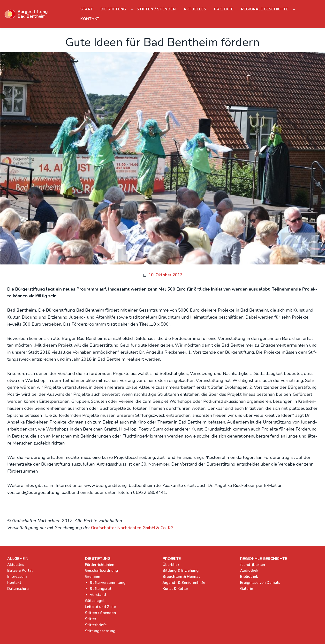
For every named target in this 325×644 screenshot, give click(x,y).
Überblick (171, 565)
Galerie (247, 589)
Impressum (17, 577)
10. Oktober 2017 (165, 275)
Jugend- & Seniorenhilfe (184, 583)
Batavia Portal (20, 571)
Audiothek (249, 571)
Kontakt (14, 583)
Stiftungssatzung (100, 631)
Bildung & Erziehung (181, 571)
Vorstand (98, 595)
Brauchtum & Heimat (181, 577)
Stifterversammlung (108, 583)
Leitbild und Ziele (100, 607)
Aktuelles (16, 565)
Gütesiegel (95, 601)
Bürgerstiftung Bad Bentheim (33, 14)
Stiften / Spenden (100, 613)
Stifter (91, 619)
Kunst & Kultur (175, 589)
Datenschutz (18, 589)
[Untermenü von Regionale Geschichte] (294, 9)
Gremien (93, 577)
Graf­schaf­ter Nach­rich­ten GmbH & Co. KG (132, 528)
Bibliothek (249, 577)
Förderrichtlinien (100, 565)
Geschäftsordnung (102, 571)
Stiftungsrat (101, 589)
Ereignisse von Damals (260, 583)
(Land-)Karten (253, 565)
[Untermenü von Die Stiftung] (132, 9)
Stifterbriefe (96, 625)
